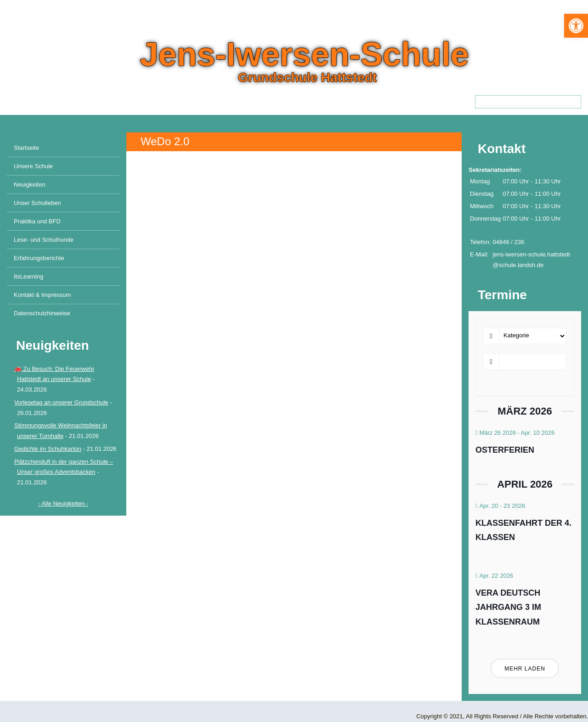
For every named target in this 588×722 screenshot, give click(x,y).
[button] (576, 26)
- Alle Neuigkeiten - (63, 503)
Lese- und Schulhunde (44, 240)
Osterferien (505, 450)
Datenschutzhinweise (42, 313)
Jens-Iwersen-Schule (305, 54)
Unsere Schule (33, 166)
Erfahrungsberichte (39, 258)
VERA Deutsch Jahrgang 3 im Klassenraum (508, 607)
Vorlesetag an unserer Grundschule (61, 402)
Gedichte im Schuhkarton (48, 449)
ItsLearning (28, 276)
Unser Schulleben (37, 203)
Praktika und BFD (37, 221)
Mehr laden (525, 669)
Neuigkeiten (30, 185)
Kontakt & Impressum (42, 295)
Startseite (26, 148)
